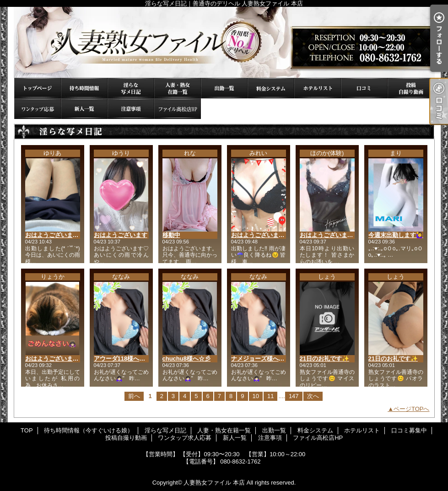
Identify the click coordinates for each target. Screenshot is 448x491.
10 (256, 396)
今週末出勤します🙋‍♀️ (396, 235)
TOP (38, 88)
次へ (313, 396)
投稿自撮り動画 (411, 88)
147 (294, 396)
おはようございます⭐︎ (328, 235)
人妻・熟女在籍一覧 (178, 88)
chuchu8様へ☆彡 (186, 359)
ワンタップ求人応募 (38, 109)
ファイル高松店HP (178, 109)
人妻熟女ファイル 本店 (214, 483)
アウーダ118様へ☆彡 (123, 359)
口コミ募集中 (364, 88)
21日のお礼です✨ (324, 359)
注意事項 (131, 109)
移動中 (171, 235)
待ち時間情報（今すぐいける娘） (84, 88)
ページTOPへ (412, 409)
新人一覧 (84, 109)
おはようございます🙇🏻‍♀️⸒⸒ (57, 359)
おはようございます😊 (262, 235)
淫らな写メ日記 (131, 88)
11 (270, 396)
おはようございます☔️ (56, 235)
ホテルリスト (318, 88)
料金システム (271, 88)
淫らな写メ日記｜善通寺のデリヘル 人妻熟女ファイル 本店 (224, 42)
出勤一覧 (224, 88)
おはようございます (121, 235)
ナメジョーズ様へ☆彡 (261, 359)
